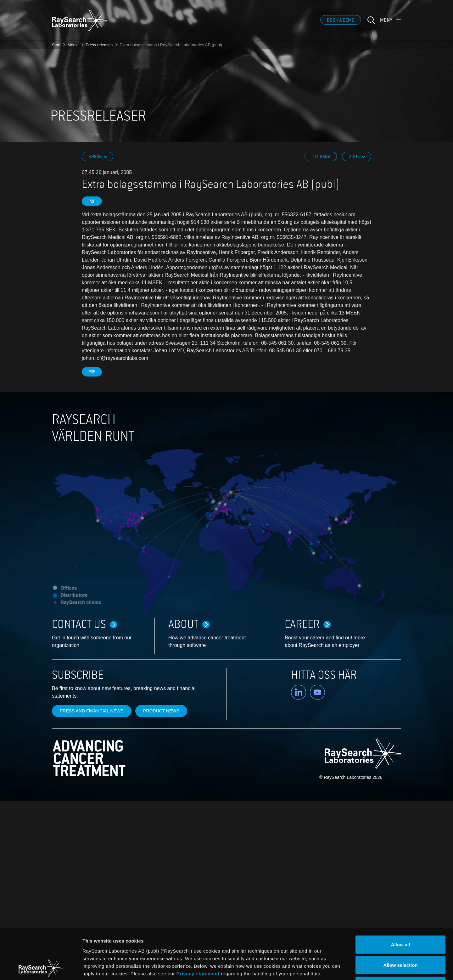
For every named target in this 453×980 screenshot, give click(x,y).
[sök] (371, 24)
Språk (96, 157)
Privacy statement (198, 926)
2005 (355, 157)
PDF (92, 201)
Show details (330, 968)
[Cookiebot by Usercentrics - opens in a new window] (41, 968)
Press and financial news (92, 711)
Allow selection (400, 918)
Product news (161, 711)
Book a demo (341, 20)
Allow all (401, 897)
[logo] (80, 20)
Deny (401, 939)
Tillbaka (321, 157)
